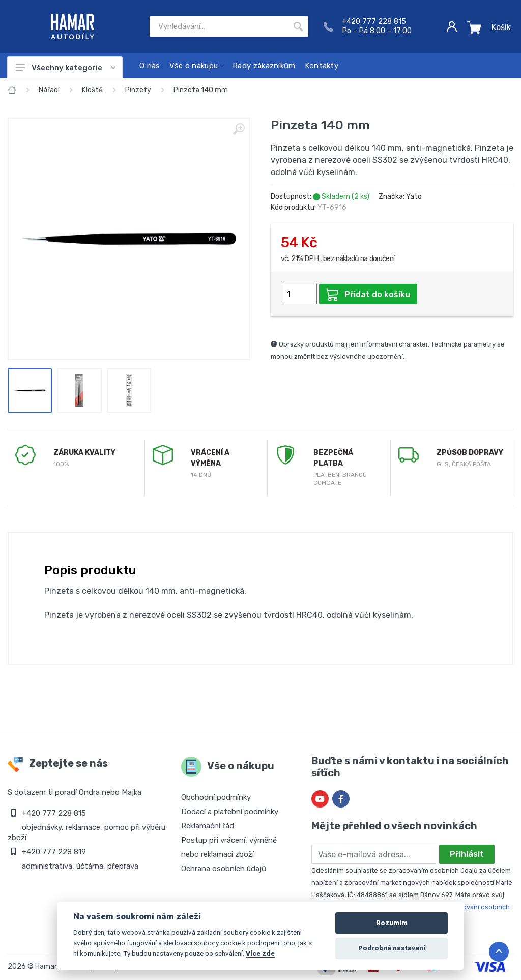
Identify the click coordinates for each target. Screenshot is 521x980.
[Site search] (219, 26)
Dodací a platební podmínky (230, 812)
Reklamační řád (208, 826)
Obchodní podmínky (216, 797)
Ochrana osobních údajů (224, 869)
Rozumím (392, 923)
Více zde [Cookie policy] (260, 953)
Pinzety (138, 90)
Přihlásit (467, 854)
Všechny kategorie (66, 68)
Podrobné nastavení (392, 948)
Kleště (92, 90)
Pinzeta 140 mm (201, 90)
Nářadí (49, 90)
